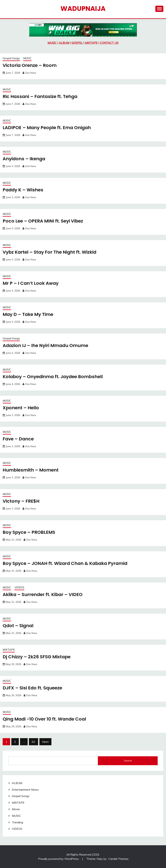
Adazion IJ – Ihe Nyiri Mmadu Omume (47, 345)
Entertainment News (25, 790)
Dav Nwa (31, 73)
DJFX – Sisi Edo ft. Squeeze (33, 688)
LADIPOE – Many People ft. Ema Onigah (48, 128)
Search (128, 761)
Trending (17, 822)
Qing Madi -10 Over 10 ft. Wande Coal (46, 719)
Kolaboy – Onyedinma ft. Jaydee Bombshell (55, 377)
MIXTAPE (91, 43)
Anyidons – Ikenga (25, 159)
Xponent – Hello (21, 408)
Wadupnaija (83, 9)
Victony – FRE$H (21, 501)
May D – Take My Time (29, 314)
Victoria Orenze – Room (30, 65)
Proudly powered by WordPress (59, 859)
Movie (16, 809)
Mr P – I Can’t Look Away (31, 283)
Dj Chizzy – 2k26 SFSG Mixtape (37, 657)
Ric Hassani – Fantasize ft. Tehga (41, 96)
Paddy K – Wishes (24, 190)
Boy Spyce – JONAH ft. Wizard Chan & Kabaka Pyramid (67, 563)
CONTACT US (109, 43)
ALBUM (64, 43)
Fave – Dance (19, 439)
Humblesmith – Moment (31, 470)
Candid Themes (118, 859)
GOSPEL (77, 43)
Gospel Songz (11, 58)
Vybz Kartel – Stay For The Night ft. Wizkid (51, 252)
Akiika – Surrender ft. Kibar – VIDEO (44, 594)
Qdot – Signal (19, 626)
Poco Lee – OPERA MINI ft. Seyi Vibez (44, 221)
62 (34, 742)
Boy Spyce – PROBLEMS (30, 532)
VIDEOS (19, 587)
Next (45, 742)
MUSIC (52, 43)
